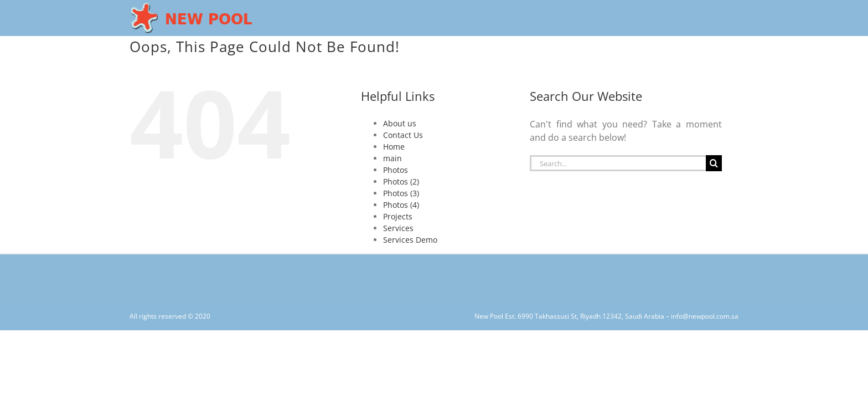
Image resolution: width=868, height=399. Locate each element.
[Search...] (618, 163)
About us (400, 123)
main (392, 158)
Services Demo (410, 240)
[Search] (714, 163)
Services (398, 228)
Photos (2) (401, 181)
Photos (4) (401, 205)
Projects (398, 216)
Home (394, 147)
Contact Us (403, 135)
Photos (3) (401, 193)
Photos (396, 170)
